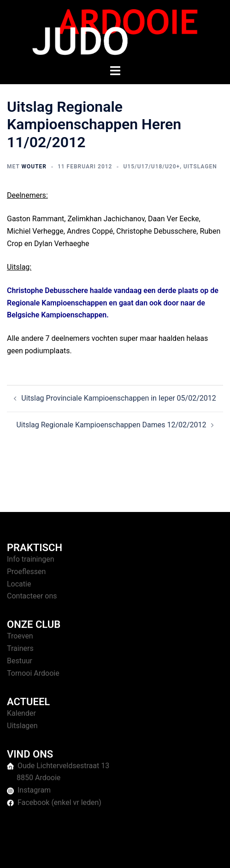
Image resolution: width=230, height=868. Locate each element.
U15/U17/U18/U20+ (151, 167)
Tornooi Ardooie (33, 673)
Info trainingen (31, 559)
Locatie (19, 584)
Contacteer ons (32, 596)
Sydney (198, 852)
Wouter (34, 167)
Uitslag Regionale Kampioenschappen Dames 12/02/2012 (111, 425)
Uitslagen (200, 167)
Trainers (20, 648)
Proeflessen (26, 572)
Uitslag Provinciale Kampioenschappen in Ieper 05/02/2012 (119, 398)
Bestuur (20, 661)
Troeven (20, 636)
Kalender (21, 713)
